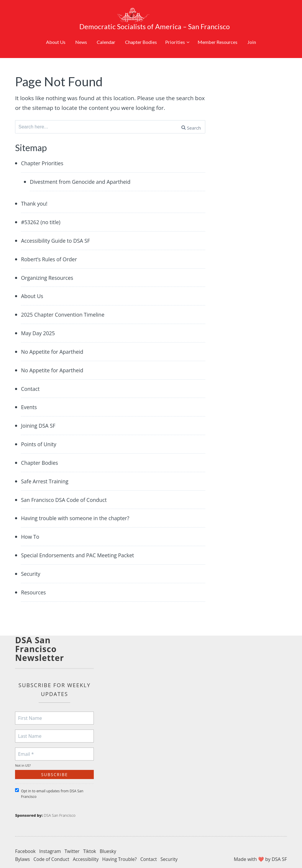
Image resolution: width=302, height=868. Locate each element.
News (73, 29)
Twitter (73, 844)
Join (262, 29)
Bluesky (110, 844)
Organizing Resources (49, 267)
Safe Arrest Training (47, 473)
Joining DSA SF (40, 417)
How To (31, 528)
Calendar (100, 29)
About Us (46, 29)
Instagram (51, 844)
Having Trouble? (122, 852)
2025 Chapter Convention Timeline (66, 305)
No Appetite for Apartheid (55, 342)
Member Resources (225, 29)
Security (31, 566)
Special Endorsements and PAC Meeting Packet (82, 547)
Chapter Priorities (44, 152)
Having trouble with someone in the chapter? (79, 510)
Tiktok (91, 844)
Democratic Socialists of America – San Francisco (168, 13)
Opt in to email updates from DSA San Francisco (49, 786)
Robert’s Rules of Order (51, 249)
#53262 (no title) (42, 211)
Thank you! (35, 193)
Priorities (177, 29)
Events (29, 398)
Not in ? (23, 758)
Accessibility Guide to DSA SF (58, 230)
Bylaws (23, 852)
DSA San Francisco (60, 808)
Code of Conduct (52, 852)
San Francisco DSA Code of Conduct (67, 491)
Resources (34, 584)
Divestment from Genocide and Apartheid (84, 171)
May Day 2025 (39, 323)
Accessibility (87, 852)
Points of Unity (40, 435)
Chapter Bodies (138, 29)
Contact (31, 379)
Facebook (26, 844)
